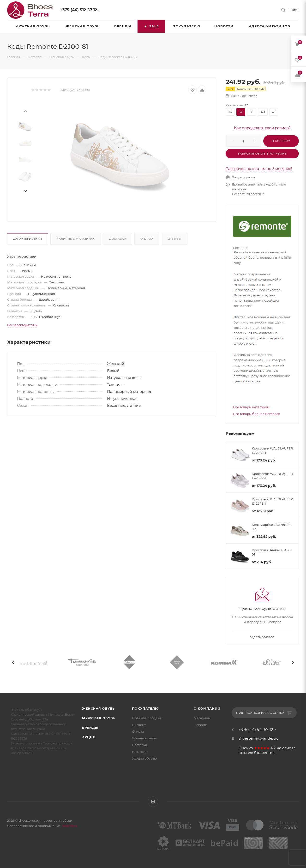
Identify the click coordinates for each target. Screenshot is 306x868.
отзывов (246, 753)
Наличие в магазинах (76, 239)
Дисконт (139, 725)
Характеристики (28, 239)
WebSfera (69, 826)
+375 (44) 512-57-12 (78, 10)
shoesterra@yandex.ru (259, 738)
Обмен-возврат (145, 738)
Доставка (118, 239)
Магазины (202, 718)
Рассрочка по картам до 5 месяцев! (259, 169)
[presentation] (25, 111)
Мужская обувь (99, 718)
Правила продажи (147, 718)
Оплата (147, 239)
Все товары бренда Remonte (256, 414)
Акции (89, 737)
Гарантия (140, 752)
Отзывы (175, 239)
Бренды (90, 728)
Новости (201, 725)
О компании (207, 708)
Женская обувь (98, 708)
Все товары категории (251, 407)
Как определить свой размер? (262, 128)
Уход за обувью (144, 758)
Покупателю (145, 708)
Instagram (153, 802)
